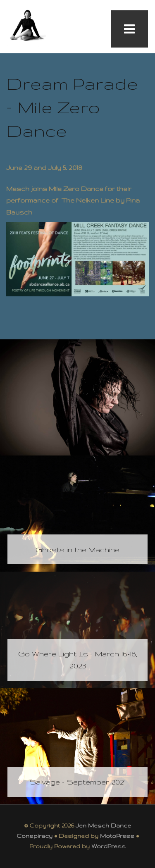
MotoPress (117, 836)
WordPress (108, 846)
